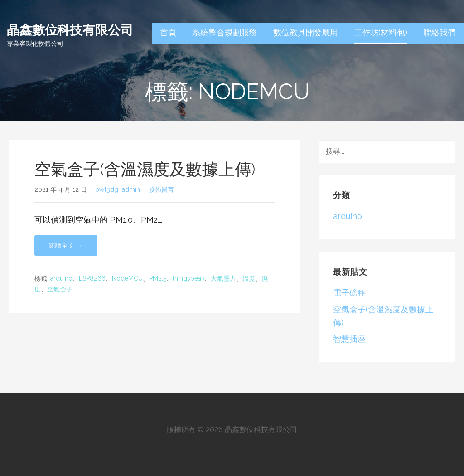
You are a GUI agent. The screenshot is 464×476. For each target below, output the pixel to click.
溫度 (249, 278)
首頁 (168, 32)
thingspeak (188, 278)
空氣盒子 (60, 289)
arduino (61, 278)
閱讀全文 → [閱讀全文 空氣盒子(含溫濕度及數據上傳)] (66, 245)
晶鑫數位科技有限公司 (70, 29)
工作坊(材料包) (381, 32)
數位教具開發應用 (306, 32)
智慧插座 (349, 339)
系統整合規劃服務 (225, 32)
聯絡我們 (440, 32)
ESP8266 (92, 278)
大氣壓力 (223, 278)
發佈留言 (161, 189)
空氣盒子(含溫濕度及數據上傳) (145, 169)
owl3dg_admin (118, 189)
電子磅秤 (349, 293)
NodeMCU (127, 278)
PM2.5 (158, 278)
